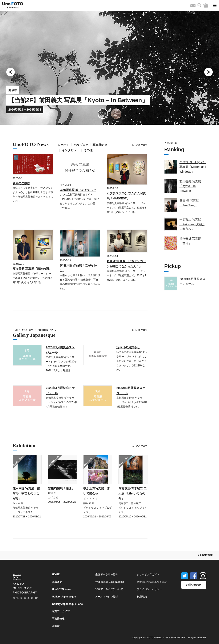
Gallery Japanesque (64, 597)
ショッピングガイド (148, 575)
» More (140, 145)
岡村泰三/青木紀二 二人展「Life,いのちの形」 (133, 494)
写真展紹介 (100, 145)
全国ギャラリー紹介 (107, 575)
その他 (88, 150)
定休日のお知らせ (128, 347)
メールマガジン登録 (107, 597)
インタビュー (71, 150)
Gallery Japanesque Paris (67, 604)
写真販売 (57, 582)
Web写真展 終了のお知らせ (78, 190)
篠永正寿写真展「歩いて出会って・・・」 (97, 494)
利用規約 (142, 597)
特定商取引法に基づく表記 (152, 582)
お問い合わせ (194, 585)
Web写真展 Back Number (110, 582)
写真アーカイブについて (109, 589)
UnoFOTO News (62, 589)
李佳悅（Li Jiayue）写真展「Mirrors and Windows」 (193, 167)
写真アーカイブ (61, 611)
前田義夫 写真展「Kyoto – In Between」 (190, 186)
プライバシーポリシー (149, 589)
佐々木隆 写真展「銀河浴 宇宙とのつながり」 (26, 494)
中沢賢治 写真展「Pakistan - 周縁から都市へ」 (192, 224)
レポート (64, 145)
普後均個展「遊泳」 (61, 488)
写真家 (56, 626)
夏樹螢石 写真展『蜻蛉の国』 (32, 269)
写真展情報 (58, 619)
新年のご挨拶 (21, 183)
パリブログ (81, 145)
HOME (56, 575)
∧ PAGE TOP (205, 555)
